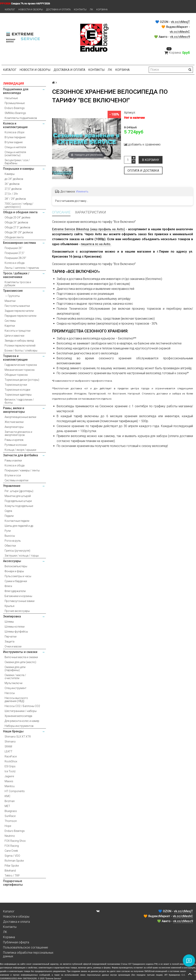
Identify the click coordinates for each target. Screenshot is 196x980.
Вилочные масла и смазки (21, 657)
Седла (8, 511)
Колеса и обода (15, 263)
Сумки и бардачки (16, 581)
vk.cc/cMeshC (180, 32)
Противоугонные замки (20, 601)
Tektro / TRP (12, 876)
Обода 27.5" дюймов (17, 227)
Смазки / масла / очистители (15, 677)
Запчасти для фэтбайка (20, 455)
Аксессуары (12, 561)
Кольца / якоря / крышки (20, 450)
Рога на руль (13, 541)
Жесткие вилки (14, 422)
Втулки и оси (13, 475)
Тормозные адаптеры (18, 395)
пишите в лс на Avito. (96, 244)
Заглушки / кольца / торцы (22, 556)
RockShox (11, 761)
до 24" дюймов (14, 179)
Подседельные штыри (18, 501)
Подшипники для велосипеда (16, 91)
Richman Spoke (14, 861)
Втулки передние (15, 137)
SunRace (10, 816)
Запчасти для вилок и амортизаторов (18, 433)
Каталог (10, 9)
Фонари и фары (14, 571)
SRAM (8, 747)
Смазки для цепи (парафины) (15, 669)
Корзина (102, 9)
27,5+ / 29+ (11, 194)
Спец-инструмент (16, 688)
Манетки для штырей (18, 496)
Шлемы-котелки (15, 627)
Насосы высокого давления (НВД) (16, 700)
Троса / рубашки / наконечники (16, 275)
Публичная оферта (16, 942)
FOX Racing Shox (15, 841)
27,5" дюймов (13, 189)
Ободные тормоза (16, 375)
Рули (8, 531)
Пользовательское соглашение (26, 947)
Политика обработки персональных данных (28, 954)
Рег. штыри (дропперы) (19, 491)
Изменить (82, 191)
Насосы (10, 693)
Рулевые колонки (16, 445)
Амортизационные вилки (20, 417)
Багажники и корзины (18, 596)
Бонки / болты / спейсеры (21, 351)
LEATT (9, 751)
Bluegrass (11, 811)
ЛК (91, 9)
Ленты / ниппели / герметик (22, 268)
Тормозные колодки (17, 390)
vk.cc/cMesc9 (180, 37)
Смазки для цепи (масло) (20, 662)
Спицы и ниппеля (15, 147)
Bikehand (10, 871)
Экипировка (12, 616)
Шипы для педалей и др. (19, 526)
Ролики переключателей (20, 346)
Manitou (10, 786)
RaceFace (11, 756)
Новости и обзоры (31, 9)
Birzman (10, 801)
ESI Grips (10, 766)
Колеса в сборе (14, 132)
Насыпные (11, 98)
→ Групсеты (12, 296)
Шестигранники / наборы (21, 711)
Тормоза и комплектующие (15, 358)
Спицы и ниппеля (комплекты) (15, 154)
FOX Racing (12, 846)
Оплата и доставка (143, 171)
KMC (7, 796)
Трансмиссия (13, 291)
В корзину (151, 160)
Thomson (11, 821)
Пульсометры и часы (18, 576)
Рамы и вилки (13, 461)
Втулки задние (14, 142)
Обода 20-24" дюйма (17, 217)
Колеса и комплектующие (15, 125)
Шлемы (9, 622)
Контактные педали (17, 521)
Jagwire (9, 776)
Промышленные (15, 103)
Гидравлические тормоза (21, 365)
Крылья (9, 606)
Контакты (80, 9)
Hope (8, 826)
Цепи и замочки (14, 336)
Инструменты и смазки (20, 652)
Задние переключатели (19, 311)
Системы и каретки (16, 480)
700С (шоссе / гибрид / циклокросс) (19, 205)
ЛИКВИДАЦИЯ (13, 84)
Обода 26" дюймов (16, 222)
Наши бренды (13, 731)
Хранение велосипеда (18, 716)
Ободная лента (14, 237)
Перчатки (11, 637)
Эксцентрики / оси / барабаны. (17, 162)
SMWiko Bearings (15, 113)
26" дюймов (12, 184)
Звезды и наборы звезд (19, 341)
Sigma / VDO (12, 856)
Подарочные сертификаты (13, 883)
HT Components (15, 791)
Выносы (10, 536)
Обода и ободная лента (20, 212)
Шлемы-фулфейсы (16, 632)
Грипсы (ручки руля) (17, 551)
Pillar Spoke (12, 866)
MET (7, 806)
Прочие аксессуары (17, 611)
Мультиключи (13, 683)
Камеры (10, 174)
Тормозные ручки (16, 385)
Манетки (10, 301)
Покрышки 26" (13, 248)
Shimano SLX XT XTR (18, 737)
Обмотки (10, 546)
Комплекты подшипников (21, 118)
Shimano (10, 742)
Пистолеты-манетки (17, 306)
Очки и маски (13, 646)
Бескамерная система (19, 243)
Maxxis (9, 781)
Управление (12, 486)
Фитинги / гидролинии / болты (19, 401)
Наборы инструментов (19, 726)
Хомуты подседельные (19, 506)
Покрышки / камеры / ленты (22, 470)
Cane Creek (11, 851)
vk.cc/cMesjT (180, 22)
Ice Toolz (10, 771)
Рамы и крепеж (14, 440)
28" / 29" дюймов (15, 199)
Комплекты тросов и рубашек (18, 284)
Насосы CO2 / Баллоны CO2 (22, 706)
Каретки (10, 326)
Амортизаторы (14, 427)
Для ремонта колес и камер (22, 721)
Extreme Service (53, 978)
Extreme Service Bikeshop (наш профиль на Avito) (89, 229)
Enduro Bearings (15, 108)
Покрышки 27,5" (15, 253)
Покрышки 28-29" (15, 258)
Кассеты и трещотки (18, 331)
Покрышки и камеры (19, 169)
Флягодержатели (15, 591)
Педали (9, 516)
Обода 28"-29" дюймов (19, 232)
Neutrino (10, 836)
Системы (10, 321)
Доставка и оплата (58, 9)
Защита (9, 641)
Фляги (8, 586)
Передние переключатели (20, 316)
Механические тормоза (20, 370)
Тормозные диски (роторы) (22, 380)
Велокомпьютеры (16, 566)
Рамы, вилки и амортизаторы (14, 410)
